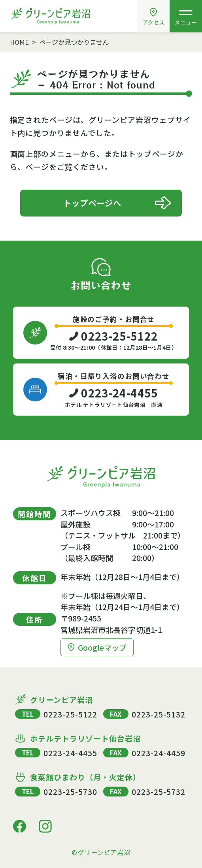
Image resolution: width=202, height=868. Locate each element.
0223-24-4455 (70, 753)
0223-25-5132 (158, 714)
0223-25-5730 (70, 792)
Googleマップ (97, 647)
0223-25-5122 (70, 714)
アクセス (154, 17)
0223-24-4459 (158, 753)
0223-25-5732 (158, 792)
